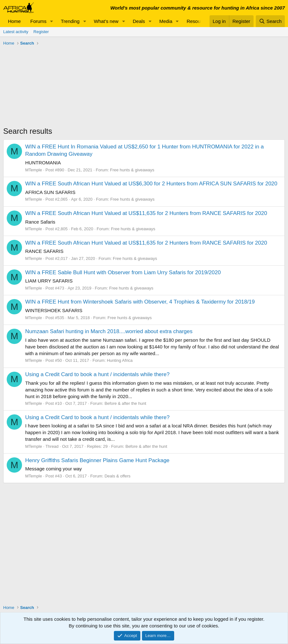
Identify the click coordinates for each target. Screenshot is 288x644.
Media (166, 21)
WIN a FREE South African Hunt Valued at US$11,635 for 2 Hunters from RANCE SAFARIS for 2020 (146, 213)
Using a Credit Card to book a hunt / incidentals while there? (97, 374)
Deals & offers (118, 476)
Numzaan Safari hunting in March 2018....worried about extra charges (109, 331)
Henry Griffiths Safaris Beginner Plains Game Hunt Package (97, 460)
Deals (139, 21)
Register (41, 32)
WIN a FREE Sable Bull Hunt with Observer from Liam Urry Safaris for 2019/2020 (123, 272)
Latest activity (16, 32)
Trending (70, 21)
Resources (198, 21)
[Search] (270, 21)
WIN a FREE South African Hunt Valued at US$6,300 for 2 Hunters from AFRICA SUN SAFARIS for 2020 (151, 184)
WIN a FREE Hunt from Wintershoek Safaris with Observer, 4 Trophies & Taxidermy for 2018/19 (140, 302)
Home (14, 21)
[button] (52, 21)
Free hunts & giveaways (132, 170)
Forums (38, 21)
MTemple (34, 170)
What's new (106, 21)
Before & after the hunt (126, 403)
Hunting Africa (120, 360)
